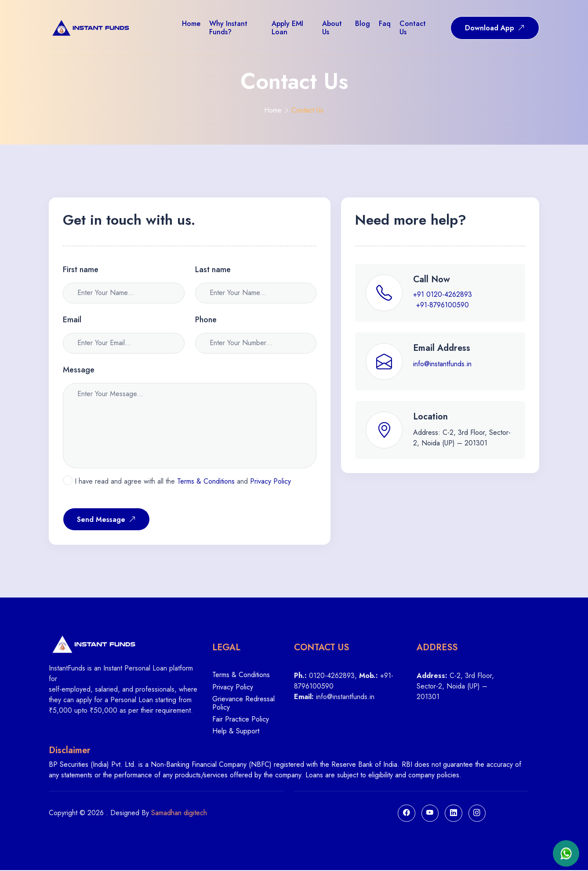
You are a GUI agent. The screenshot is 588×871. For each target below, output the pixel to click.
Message (79, 370)
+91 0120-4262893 (443, 294)
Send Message (107, 519)
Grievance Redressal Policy (243, 704)
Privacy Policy (270, 481)
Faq (385, 24)
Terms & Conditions (206, 481)
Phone (206, 320)
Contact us (413, 28)
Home (273, 110)
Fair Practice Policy (241, 720)
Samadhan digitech (179, 814)
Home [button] (191, 24)
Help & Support (236, 732)
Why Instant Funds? (228, 28)
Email (72, 320)
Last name (213, 270)
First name (81, 270)
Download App (495, 28)
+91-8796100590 (443, 305)
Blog (363, 24)
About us (332, 28)
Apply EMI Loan (287, 28)
